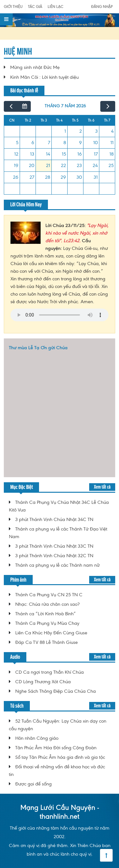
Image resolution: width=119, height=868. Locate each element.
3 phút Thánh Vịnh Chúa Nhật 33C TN (54, 546)
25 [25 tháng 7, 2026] (111, 165)
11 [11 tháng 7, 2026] (112, 143)
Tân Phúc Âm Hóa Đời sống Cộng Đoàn (56, 748)
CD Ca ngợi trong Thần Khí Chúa (50, 672)
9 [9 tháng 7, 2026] (80, 143)
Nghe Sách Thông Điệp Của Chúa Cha (56, 691)
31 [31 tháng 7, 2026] (96, 177)
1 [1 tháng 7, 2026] (65, 131)
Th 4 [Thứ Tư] (59, 120)
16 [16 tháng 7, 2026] (80, 154)
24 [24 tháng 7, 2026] (95, 165)
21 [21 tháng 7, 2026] (48, 165)
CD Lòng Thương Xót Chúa (43, 682)
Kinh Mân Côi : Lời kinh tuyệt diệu (44, 77)
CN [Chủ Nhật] (12, 120)
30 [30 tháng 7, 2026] (79, 177)
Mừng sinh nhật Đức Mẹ (35, 67)
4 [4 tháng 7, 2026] (112, 131)
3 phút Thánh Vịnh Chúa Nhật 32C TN (54, 556)
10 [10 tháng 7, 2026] (96, 143)
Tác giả (35, 7)
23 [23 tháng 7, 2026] (79, 165)
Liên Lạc (56, 7)
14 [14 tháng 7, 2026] (48, 154)
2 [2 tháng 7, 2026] (81, 131)
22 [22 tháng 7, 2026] (63, 165)
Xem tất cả (102, 487)
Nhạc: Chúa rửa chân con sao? (47, 604)
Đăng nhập (102, 7)
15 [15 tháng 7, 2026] (64, 154)
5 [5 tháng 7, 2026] (17, 143)
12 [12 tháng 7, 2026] (16, 154)
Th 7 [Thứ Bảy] (107, 120)
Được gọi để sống (33, 784)
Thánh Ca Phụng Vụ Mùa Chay (47, 623)
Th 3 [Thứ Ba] (44, 120)
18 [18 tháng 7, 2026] (112, 154)
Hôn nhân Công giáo (37, 738)
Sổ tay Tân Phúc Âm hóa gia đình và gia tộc (60, 757)
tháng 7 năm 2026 (65, 106)
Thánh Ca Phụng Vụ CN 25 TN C (49, 595)
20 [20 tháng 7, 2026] (32, 165)
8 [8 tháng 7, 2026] (65, 143)
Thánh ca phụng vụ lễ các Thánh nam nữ (57, 565)
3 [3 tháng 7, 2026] (96, 131)
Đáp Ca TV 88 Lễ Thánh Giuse (46, 642)
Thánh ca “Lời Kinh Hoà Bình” (46, 614)
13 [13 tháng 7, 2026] (32, 154)
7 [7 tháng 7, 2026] (49, 143)
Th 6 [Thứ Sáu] (91, 120)
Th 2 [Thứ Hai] (28, 120)
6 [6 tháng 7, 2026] (33, 143)
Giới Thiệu (13, 7)
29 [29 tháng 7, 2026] (63, 177)
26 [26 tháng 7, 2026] (16, 177)
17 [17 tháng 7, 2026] (96, 154)
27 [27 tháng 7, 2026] (32, 177)
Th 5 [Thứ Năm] (75, 120)
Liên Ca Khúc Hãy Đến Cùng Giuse (51, 633)
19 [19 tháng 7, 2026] (16, 165)
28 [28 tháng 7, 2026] (48, 177)
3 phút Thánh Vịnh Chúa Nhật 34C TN (54, 519)
